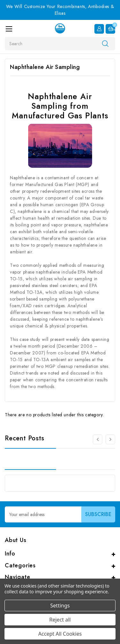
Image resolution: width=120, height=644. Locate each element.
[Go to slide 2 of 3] (110, 439)
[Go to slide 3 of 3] (98, 439)
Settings (60, 606)
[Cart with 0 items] (110, 29)
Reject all (60, 620)
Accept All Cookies (60, 634)
